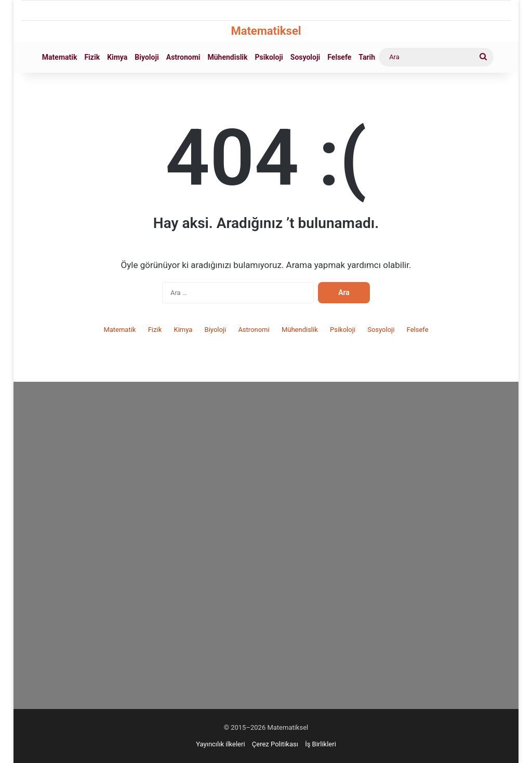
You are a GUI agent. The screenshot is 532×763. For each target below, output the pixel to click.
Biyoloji (147, 57)
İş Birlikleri (321, 744)
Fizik (92, 57)
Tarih (367, 57)
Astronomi (183, 57)
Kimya (117, 57)
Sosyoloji (305, 57)
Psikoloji (269, 57)
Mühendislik (228, 57)
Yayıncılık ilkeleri (220, 744)
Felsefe (339, 57)
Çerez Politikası (275, 744)
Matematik (60, 57)
